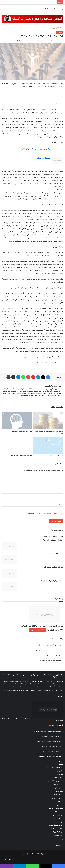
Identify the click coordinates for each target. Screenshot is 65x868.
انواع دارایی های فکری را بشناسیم (22, 431)
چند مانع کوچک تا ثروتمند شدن (53, 567)
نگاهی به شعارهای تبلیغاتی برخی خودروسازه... (49, 741)
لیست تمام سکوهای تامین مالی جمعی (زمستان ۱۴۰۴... (46, 645)
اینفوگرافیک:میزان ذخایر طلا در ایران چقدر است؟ (34, 149)
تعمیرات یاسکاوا (59, 842)
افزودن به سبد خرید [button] (37, 630)
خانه (61, 28)
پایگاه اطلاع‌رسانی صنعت (57, 675)
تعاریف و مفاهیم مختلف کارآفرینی (53, 536)
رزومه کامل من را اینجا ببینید (29, 395)
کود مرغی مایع (59, 839)
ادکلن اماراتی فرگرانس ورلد (56, 825)
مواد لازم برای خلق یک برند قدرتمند (21, 455)
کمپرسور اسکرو (59, 788)
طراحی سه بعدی (59, 812)
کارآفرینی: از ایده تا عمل (57, 455)
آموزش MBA (60, 791)
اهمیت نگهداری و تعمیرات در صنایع (52, 746)
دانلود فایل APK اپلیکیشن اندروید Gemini (50, 655)
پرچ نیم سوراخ (59, 846)
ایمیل (61, 505)
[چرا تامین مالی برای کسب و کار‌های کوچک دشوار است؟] (48, 421)
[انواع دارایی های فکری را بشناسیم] (17, 421)
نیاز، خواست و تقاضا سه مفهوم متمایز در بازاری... (48, 650)
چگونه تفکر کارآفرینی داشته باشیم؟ (52, 581)
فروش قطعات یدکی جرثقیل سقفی (54, 767)
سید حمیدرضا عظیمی (56, 40)
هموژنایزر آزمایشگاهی (57, 829)
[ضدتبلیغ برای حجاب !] (58, 161)
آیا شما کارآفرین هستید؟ (55, 554)
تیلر (62, 822)
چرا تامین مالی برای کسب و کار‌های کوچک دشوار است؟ (49, 432)
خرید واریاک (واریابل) (57, 832)
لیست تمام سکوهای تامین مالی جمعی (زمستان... (48, 731)
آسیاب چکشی (60, 801)
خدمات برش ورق (59, 784)
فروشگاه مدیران (53, 686)
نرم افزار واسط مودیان (58, 798)
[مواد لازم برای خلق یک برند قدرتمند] (17, 445)
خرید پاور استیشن (58, 815)
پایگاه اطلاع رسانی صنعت (26, 854)
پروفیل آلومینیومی (58, 835)
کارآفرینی (55, 28)
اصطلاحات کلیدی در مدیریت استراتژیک (51, 660)
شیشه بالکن (60, 771)
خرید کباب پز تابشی (58, 818)
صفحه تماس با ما (31, 691)
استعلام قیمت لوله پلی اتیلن (56, 808)
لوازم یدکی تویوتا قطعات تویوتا (55, 781)
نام (62, 496)
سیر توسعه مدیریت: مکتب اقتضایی (52, 751)
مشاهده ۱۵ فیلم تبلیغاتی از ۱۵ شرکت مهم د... (49, 756)
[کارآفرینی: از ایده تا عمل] (48, 445)
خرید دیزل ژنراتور (59, 795)
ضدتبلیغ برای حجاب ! (43, 158)
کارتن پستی (60, 805)
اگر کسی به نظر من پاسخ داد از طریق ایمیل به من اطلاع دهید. (45, 514)
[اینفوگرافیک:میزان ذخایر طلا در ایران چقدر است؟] (58, 151)
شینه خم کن (60, 774)
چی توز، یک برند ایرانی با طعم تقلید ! (51, 736)
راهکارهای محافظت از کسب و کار (53, 540)
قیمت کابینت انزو (59, 778)
